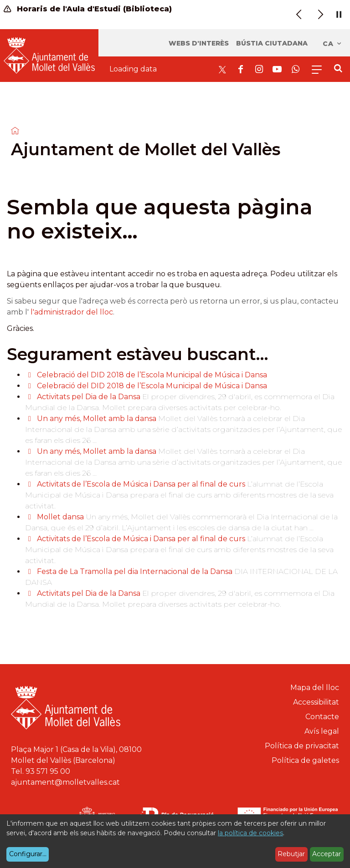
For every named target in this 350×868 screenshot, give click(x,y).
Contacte (322, 717)
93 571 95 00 (48, 771)
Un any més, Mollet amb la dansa (97, 419)
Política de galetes (305, 760)
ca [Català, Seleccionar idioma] (332, 44)
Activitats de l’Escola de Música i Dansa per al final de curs (141, 484)
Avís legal (322, 731)
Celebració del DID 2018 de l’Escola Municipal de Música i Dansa (152, 375)
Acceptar (327, 854)
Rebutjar (291, 854)
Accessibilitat (316, 702)
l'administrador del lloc (72, 312)
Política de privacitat (302, 746)
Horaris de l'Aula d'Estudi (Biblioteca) (88, 9)
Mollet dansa (61, 517)
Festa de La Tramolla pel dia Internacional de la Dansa (135, 571)
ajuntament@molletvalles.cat (65, 782)
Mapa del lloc (315, 688)
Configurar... (28, 854)
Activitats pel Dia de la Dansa (89, 397)
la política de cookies (250, 833)
